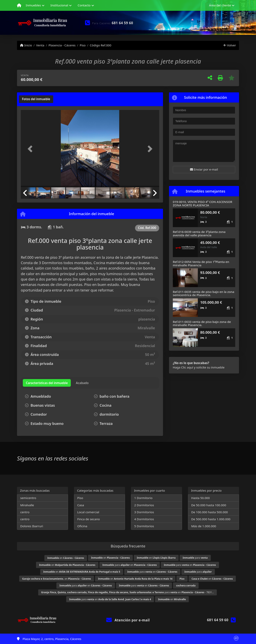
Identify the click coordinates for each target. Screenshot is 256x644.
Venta (40, 45)
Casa (81, 505)
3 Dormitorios (144, 512)
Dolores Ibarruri (32, 526)
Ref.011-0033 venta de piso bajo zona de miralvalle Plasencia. (202, 323)
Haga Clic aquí (183, 367)
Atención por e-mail (128, 620)
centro (25, 512)
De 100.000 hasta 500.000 (209, 512)
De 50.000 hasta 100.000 (209, 505)
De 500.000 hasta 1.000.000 (211, 519)
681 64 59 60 (122, 23)
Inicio (26, 45)
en (66, 558)
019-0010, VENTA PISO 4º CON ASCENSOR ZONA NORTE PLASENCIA (202, 203)
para (195, 558)
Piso (83, 45)
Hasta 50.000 (200, 498)
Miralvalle (27, 505)
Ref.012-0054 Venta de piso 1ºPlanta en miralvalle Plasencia (201, 263)
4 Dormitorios (144, 519)
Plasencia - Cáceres (62, 45)
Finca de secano (88, 519)
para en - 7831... (128, 592)
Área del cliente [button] (220, 5)
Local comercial (88, 512)
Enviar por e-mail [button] (204, 169)
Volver (230, 45)
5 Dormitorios (144, 526)
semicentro (28, 498)
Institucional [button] (59, 5)
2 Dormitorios (144, 505)
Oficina (82, 526)
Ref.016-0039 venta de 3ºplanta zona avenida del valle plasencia (199, 233)
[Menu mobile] (19, 5)
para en (130, 565)
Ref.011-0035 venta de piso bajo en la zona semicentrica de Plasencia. (203, 293)
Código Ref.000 (101, 45)
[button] (31, 149)
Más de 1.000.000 (204, 526)
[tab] (36, 99)
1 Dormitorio (143, 498)
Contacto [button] (84, 5)
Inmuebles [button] (33, 5)
